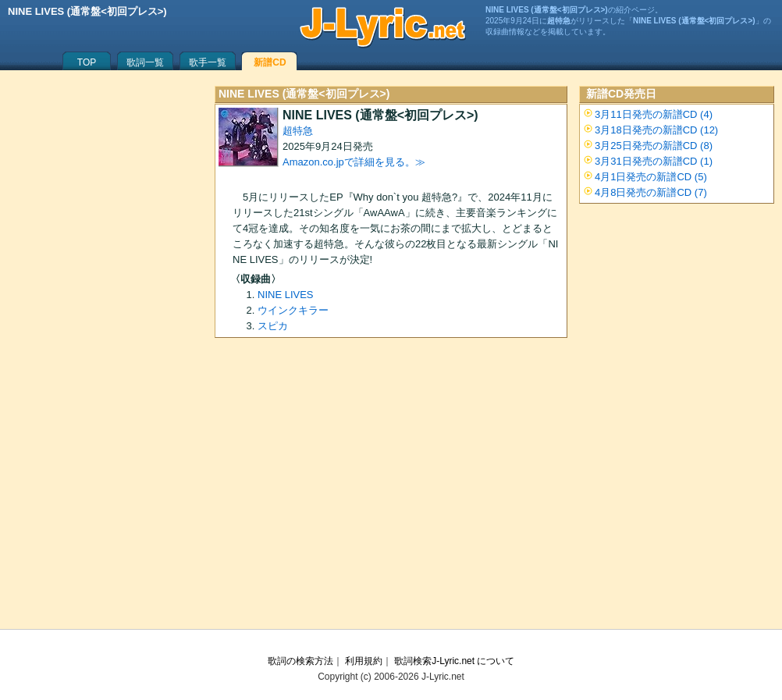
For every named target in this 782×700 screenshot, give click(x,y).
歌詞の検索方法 (300, 661)
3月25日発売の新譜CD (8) (654, 146)
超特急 (298, 131)
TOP (87, 62)
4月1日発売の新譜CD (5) (651, 177)
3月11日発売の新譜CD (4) (654, 114)
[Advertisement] (391, 489)
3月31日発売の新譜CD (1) (654, 161)
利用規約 (364, 661)
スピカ (273, 326)
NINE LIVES (286, 295)
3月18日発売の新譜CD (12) (656, 130)
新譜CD (270, 62)
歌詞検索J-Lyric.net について (454, 661)
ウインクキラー (293, 310)
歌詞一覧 (145, 62)
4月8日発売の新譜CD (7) (651, 192)
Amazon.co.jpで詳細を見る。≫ (354, 162)
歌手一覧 (208, 62)
